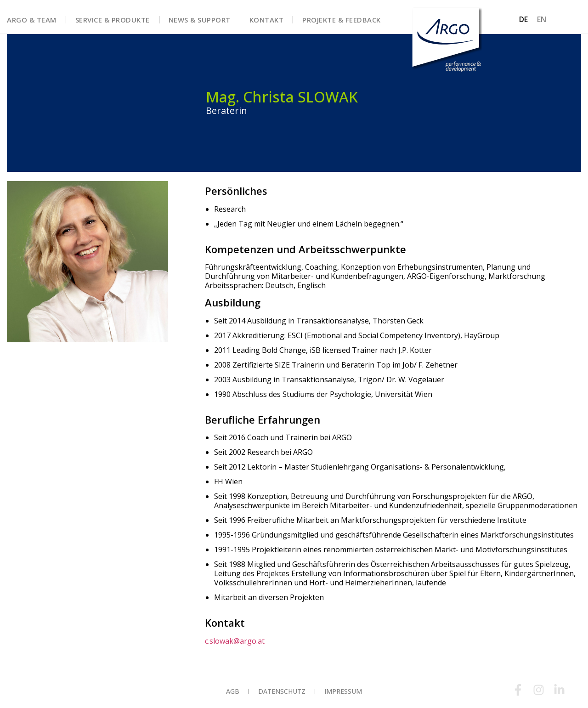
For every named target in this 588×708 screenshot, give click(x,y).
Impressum (343, 691)
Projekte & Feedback (342, 20)
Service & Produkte (113, 20)
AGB (233, 691)
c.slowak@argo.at (235, 640)
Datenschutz (282, 691)
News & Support (200, 20)
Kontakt (267, 20)
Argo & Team (32, 20)
